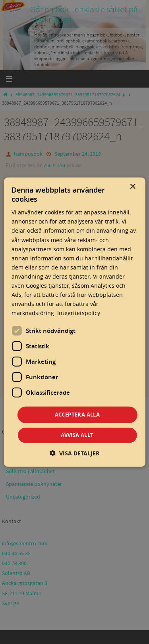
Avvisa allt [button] (77, 435)
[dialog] (74, 322)
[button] (74, 453)
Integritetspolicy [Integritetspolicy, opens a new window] (79, 313)
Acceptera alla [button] (77, 415)
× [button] (133, 186)
